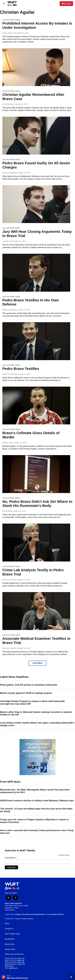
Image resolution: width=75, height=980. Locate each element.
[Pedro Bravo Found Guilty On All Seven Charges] (36, 136)
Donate (67, 4)
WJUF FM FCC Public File (15, 962)
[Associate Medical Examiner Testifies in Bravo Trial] (36, 611)
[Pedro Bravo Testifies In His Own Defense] (36, 273)
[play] (4, 977)
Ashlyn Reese (8, 33)
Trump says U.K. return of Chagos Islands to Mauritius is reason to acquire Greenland (34, 821)
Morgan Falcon (8, 443)
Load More (37, 663)
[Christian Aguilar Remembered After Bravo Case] (36, 67)
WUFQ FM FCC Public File (15, 964)
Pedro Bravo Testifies (21, 369)
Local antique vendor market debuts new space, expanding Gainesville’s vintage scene (37, 724)
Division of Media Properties (24, 919)
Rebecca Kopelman (10, 173)
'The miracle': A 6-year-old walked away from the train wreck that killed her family (36, 810)
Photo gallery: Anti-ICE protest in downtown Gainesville (29, 685)
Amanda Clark (8, 241)
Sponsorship (9, 944)
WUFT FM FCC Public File (15, 959)
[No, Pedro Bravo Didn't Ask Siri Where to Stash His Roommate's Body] (36, 474)
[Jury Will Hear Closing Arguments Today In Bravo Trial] (36, 204)
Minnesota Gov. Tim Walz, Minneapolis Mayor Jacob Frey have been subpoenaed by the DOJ (35, 791)
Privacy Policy (10, 949)
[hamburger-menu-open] (4, 4)
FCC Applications (11, 968)
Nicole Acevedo (8, 104)
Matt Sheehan (8, 511)
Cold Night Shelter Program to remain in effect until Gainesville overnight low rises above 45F (32, 703)
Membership (9, 939)
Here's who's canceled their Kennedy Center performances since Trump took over (37, 832)
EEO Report (9, 966)
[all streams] (72, 977)
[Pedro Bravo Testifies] (36, 341)
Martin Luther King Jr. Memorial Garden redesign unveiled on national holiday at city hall (36, 713)
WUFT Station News (12, 934)
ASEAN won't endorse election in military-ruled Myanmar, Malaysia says (37, 801)
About (7, 923)
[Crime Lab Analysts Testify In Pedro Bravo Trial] (36, 543)
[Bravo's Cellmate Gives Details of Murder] (36, 406)
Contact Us (9, 929)
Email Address (11, 858)
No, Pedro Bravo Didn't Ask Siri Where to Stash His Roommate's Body (37, 504)
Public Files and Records (14, 954)
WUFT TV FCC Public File (15, 960)
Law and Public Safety (11, 20)
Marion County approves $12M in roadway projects (26, 693)
